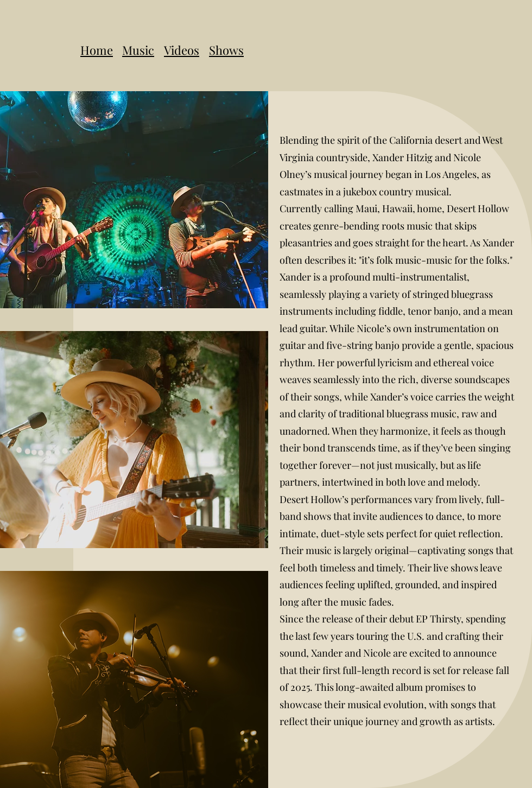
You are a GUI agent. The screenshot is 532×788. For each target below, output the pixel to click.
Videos (182, 50)
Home (97, 50)
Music (138, 50)
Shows (226, 50)
